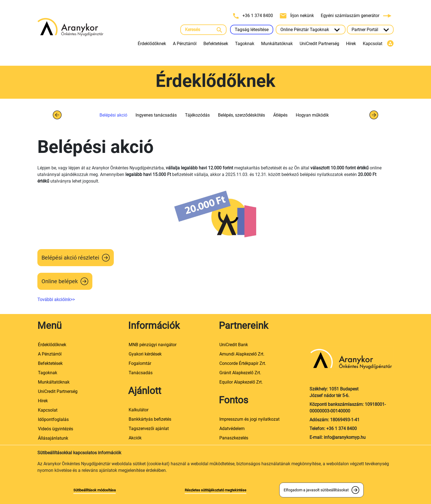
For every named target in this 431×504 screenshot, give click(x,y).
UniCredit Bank (234, 345)
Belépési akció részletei (70, 258)
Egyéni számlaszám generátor (356, 16)
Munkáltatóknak (277, 44)
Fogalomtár (140, 363)
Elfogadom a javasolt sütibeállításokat (316, 490)
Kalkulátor (139, 410)
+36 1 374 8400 (254, 16)
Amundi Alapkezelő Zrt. (242, 354)
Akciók (135, 438)
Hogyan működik (312, 115)
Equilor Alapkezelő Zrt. (241, 382)
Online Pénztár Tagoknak (311, 30)
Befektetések (216, 44)
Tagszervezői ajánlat (149, 429)
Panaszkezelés (234, 438)
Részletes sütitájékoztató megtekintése (215, 490)
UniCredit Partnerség (319, 44)
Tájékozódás (197, 115)
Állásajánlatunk (53, 438)
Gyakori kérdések (145, 354)
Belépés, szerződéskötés (241, 115)
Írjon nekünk (297, 16)
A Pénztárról (185, 44)
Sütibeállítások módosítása (95, 490)
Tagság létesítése (252, 30)
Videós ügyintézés (56, 429)
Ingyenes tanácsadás (156, 115)
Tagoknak (245, 44)
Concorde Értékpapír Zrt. (243, 363)
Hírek (351, 44)
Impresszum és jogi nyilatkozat (249, 419)
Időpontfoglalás (53, 419)
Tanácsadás (141, 373)
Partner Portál (370, 30)
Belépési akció (113, 115)
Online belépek (60, 281)
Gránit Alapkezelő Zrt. (240, 373)
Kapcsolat (373, 44)
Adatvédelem (232, 429)
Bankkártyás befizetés (150, 419)
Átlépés (280, 115)
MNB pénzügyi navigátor (153, 345)
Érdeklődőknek (152, 44)
